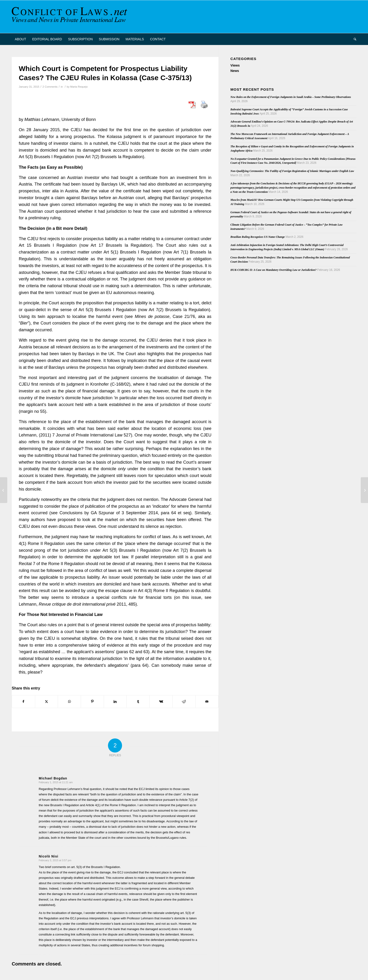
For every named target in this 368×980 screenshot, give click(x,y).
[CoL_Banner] (70, 17)
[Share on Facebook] (23, 702)
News (235, 71)
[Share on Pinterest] (92, 702)
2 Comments (50, 87)
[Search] (353, 39)
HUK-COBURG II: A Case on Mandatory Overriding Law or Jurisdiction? (274, 270)
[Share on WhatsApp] (69, 702)
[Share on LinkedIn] (115, 702)
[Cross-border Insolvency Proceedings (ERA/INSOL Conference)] (4, 490)
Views (235, 65)
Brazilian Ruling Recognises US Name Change (258, 237)
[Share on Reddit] (184, 702)
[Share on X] (47, 702)
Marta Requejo (79, 87)
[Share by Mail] (207, 702)
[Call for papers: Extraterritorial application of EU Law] (364, 490)
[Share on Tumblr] (138, 702)
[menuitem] (20, 39)
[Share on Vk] (161, 702)
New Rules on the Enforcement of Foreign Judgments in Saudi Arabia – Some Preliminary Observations (291, 97)
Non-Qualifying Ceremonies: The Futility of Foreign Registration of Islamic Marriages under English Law (292, 171)
